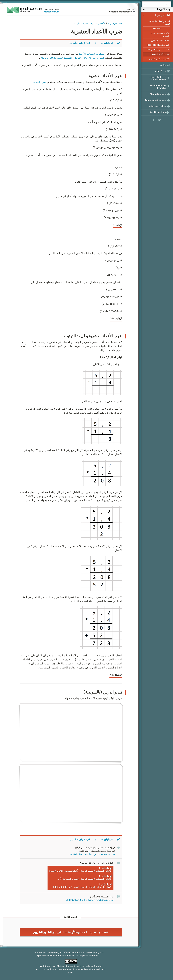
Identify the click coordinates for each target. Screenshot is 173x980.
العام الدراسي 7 (115, 24)
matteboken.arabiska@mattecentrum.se (92, 855)
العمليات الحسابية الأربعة (92, 54)
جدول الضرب (40, 82)
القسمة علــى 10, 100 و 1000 (56, 58)
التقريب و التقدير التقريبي (159, 59)
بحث (145, 4)
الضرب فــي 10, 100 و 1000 (158, 45)
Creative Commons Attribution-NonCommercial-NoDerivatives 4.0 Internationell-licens (71, 970)
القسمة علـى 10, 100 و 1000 (158, 50)
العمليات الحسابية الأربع (160, 40)
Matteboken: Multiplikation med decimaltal (90, 900)
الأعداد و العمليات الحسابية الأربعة (89, 24)
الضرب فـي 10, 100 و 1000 (90, 58)
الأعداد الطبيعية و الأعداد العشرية (160, 35)
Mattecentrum (52, 12)
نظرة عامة (157, 28)
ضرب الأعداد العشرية (161, 54)
